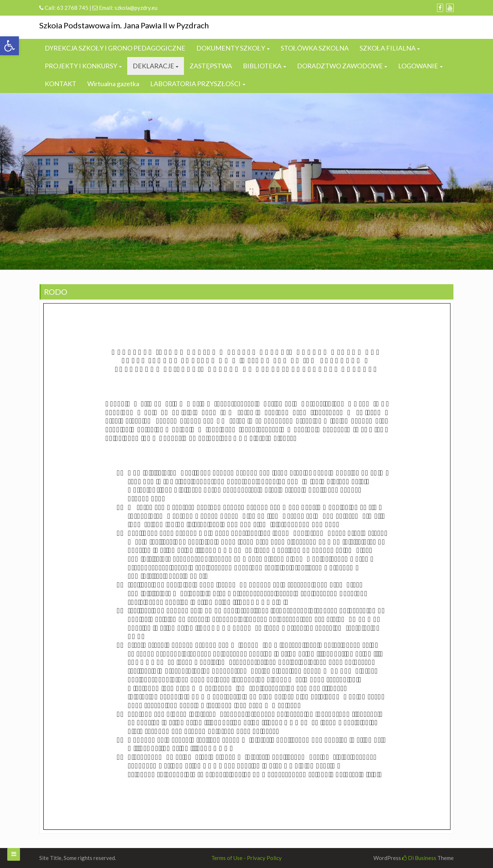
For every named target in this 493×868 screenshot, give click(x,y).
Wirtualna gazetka (113, 84)
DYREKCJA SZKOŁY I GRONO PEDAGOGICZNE (115, 48)
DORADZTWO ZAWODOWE (340, 66)
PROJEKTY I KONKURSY (81, 66)
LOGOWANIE (418, 66)
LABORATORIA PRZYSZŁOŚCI (195, 84)
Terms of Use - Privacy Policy (246, 858)
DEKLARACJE (153, 66)
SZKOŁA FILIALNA (388, 48)
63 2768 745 (73, 8)
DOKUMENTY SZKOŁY (231, 48)
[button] (9, 46)
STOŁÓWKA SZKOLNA (315, 48)
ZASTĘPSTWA (211, 66)
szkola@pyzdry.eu (136, 8)
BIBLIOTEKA (262, 66)
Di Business (419, 858)
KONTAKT (61, 84)
